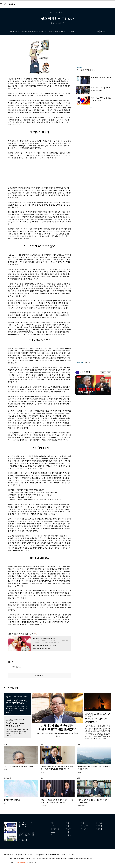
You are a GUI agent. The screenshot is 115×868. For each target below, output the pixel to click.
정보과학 (69, 829)
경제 (68, 823)
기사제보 (99, 823)
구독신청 (99, 826)
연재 (83, 823)
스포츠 (53, 832)
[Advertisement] (35, 173)
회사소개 (12, 855)
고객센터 (37, 855)
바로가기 (103, 372)
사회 (53, 826)
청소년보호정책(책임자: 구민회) (66, 855)
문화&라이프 (55, 829)
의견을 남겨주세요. (16, 667)
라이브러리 (85, 829)
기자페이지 (85, 832)
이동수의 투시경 (84, 70)
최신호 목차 (85, 826)
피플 (68, 832)
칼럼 (53, 835)
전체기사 (69, 835)
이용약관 (42, 855)
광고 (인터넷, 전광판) (21, 855)
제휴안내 (31, 855)
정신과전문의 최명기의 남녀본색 (21, 634)
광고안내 (99, 829)
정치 (53, 823)
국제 (68, 826)
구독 (37, 634)
